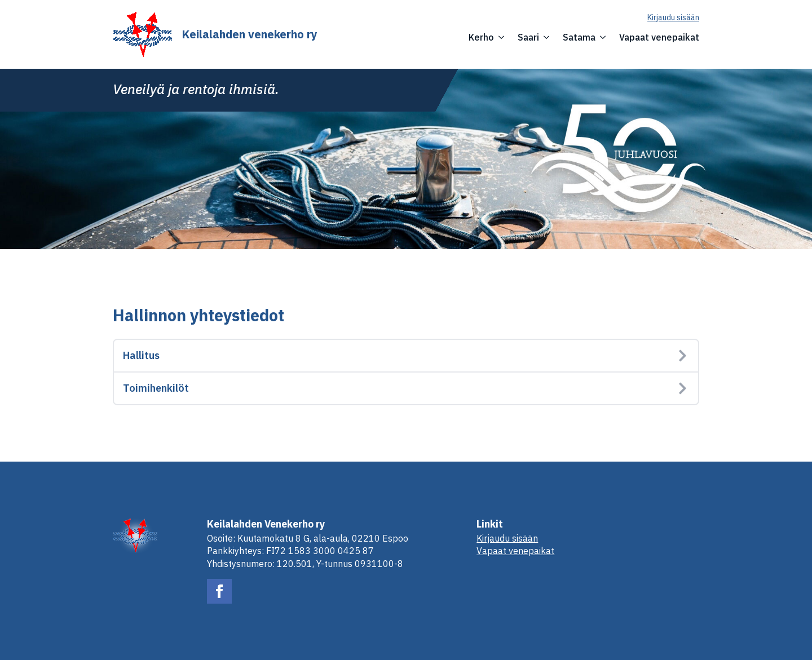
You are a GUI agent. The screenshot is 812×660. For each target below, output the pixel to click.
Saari (528, 37)
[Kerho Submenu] (499, 37)
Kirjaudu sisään (673, 17)
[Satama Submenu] (601, 37)
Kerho (481, 37)
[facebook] (219, 591)
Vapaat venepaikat (659, 37)
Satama (579, 37)
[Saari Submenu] (544, 37)
